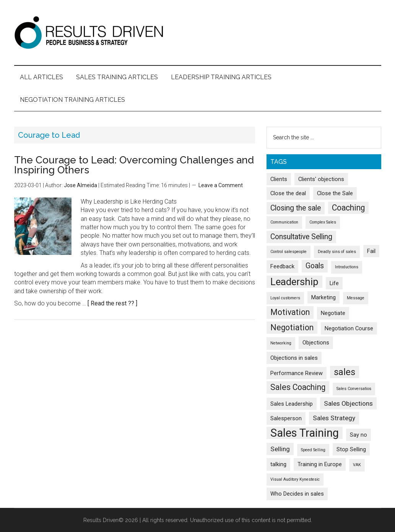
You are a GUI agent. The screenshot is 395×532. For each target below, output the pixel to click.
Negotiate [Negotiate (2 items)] (333, 313)
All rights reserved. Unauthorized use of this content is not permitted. (227, 520)
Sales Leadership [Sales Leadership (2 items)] (292, 404)
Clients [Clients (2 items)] (279, 179)
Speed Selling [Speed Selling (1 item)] (313, 450)
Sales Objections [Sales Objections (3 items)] (348, 403)
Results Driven (198, 33)
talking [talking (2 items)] (278, 464)
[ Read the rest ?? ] (112, 303)
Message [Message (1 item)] (356, 298)
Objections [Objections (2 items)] (316, 343)
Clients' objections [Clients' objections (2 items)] (321, 179)
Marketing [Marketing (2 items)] (323, 297)
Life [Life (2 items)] (334, 283)
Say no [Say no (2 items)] (358, 435)
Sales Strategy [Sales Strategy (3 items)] (334, 418)
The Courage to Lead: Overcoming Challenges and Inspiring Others (134, 165)
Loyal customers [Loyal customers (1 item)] (285, 298)
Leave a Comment (221, 185)
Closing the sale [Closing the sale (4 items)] (296, 208)
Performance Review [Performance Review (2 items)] (297, 373)
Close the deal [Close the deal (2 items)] (288, 193)
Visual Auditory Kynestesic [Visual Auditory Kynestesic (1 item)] (295, 479)
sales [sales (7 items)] (345, 372)
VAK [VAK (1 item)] (357, 465)
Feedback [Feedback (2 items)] (282, 266)
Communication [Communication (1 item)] (284, 222)
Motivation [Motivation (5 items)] (290, 312)
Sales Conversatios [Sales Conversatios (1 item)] (354, 389)
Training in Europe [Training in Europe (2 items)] (320, 464)
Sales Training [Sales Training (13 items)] (305, 433)
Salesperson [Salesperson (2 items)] (286, 418)
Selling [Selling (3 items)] (280, 449)
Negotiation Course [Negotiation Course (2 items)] (349, 328)
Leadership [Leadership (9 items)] (294, 282)
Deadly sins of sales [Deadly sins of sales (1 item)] (337, 252)
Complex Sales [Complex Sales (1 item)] (323, 222)
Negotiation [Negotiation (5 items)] (292, 327)
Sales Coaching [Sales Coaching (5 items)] (298, 387)
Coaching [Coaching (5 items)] (348, 208)
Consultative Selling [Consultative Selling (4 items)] (301, 237)
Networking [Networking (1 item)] (281, 343)
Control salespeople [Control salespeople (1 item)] (289, 252)
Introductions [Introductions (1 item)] (347, 267)
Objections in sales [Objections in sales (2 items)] (294, 358)
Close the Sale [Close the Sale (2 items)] (335, 193)
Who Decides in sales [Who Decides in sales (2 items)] (297, 494)
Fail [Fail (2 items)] (371, 251)
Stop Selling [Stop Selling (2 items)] (351, 449)
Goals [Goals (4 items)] (315, 266)
